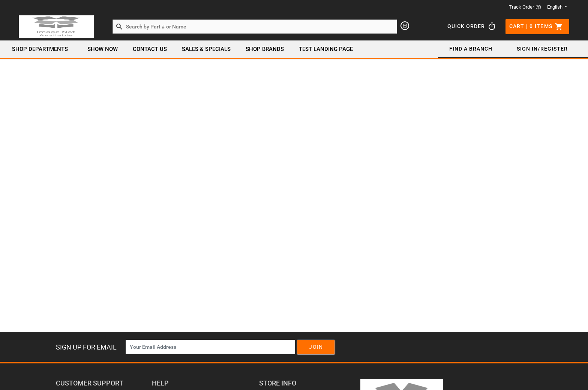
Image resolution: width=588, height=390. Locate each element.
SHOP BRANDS (265, 49)
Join (316, 347)
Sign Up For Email (86, 347)
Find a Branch (471, 49)
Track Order (525, 7)
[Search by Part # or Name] (119, 27)
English (555, 7)
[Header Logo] (56, 27)
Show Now (103, 49)
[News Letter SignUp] (210, 347)
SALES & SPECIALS (206, 49)
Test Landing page (326, 49)
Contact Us (150, 49)
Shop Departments (40, 49)
